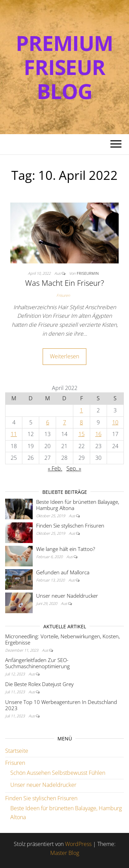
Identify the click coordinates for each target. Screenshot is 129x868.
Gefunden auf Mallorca (63, 572)
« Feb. (55, 468)
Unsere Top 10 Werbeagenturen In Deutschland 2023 (61, 705)
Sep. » (74, 468)
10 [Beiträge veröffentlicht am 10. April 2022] (115, 422)
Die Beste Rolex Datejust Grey (39, 684)
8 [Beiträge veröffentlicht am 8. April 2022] (81, 422)
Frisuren (63, 295)
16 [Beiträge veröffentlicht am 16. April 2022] (98, 434)
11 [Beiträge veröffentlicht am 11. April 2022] (14, 434)
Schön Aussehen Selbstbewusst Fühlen (58, 773)
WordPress (78, 844)
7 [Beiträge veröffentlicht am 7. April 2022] (64, 422)
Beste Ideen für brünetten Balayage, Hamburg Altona (78, 505)
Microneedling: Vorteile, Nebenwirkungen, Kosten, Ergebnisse (62, 639)
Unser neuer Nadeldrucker (67, 596)
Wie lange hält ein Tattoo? (66, 549)
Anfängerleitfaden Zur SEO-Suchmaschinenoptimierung (37, 663)
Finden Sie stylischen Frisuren (70, 525)
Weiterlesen (64, 356)
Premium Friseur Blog (64, 67)
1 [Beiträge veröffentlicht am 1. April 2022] (81, 410)
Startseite (17, 751)
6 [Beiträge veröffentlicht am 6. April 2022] (48, 422)
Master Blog (65, 853)
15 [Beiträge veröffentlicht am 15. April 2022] (82, 434)
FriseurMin (88, 273)
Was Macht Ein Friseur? (64, 283)
